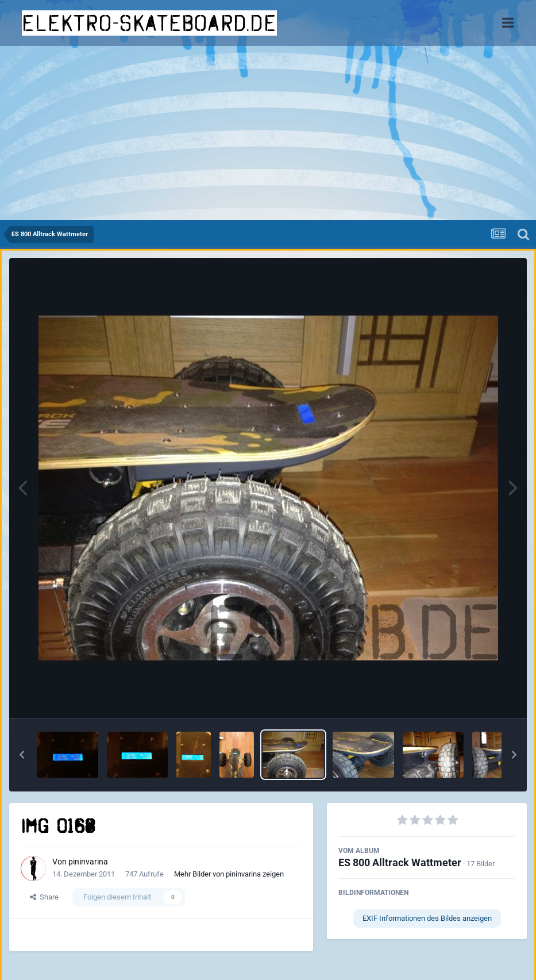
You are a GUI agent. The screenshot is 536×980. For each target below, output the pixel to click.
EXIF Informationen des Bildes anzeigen (427, 918)
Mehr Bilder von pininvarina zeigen (229, 874)
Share (44, 897)
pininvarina (88, 862)
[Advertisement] (268, 134)
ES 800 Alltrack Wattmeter (400, 862)
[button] (22, 755)
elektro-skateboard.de (149, 23)
